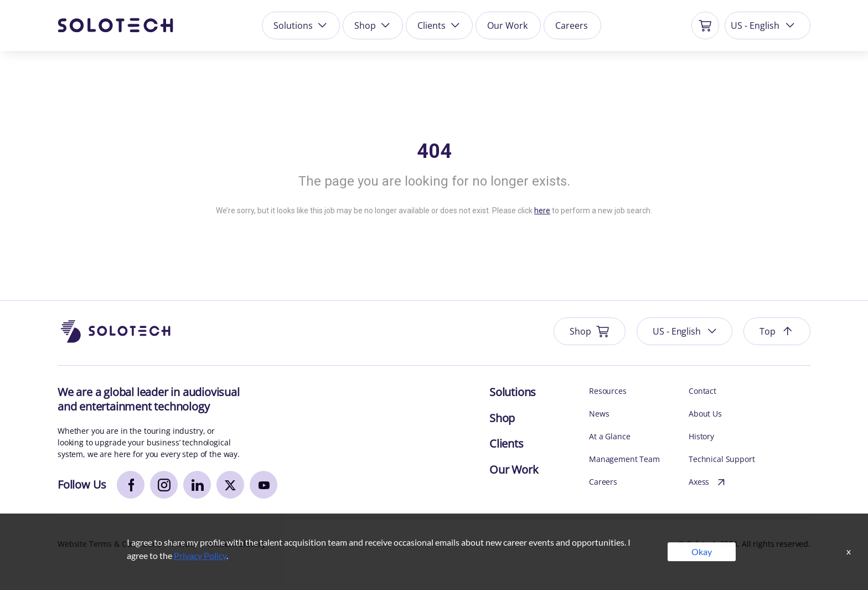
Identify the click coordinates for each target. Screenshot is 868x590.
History (701, 436)
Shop (373, 25)
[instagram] (164, 485)
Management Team (624, 459)
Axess (708, 483)
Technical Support (722, 459)
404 (434, 151)
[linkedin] (197, 485)
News (599, 414)
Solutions (301, 25)
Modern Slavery (237, 544)
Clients (440, 25)
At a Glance (609, 436)
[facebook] (131, 485)
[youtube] (263, 485)
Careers (572, 25)
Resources (608, 391)
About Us (705, 414)
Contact (702, 391)
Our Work (507, 25)
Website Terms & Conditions (109, 544)
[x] (230, 485)
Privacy (184, 544)
